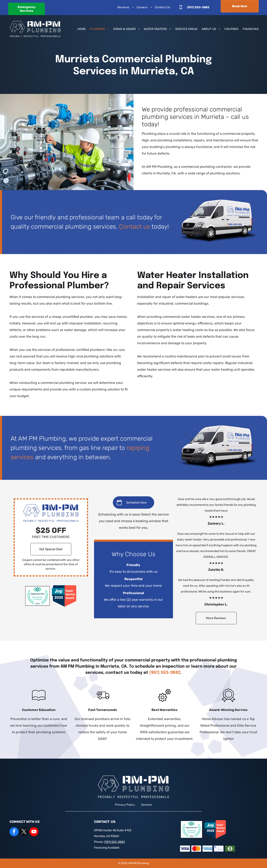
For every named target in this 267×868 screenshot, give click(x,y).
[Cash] (230, 849)
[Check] (219, 849)
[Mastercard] (196, 849)
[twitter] (24, 832)
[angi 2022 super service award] (64, 596)
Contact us (135, 227)
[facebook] (14, 832)
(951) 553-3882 (165, 673)
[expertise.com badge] (38, 596)
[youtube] (34, 832)
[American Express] (207, 849)
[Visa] (185, 849)
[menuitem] (124, 7)
